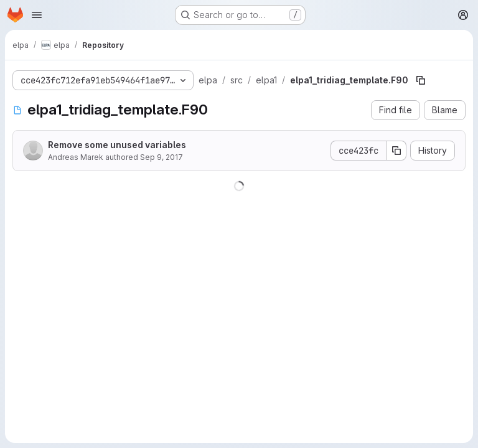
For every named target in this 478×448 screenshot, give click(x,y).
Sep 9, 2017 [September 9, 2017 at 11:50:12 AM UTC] (162, 157)
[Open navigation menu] (37, 15)
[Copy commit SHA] (396, 151)
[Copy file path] (421, 80)
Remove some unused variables (117, 145)
